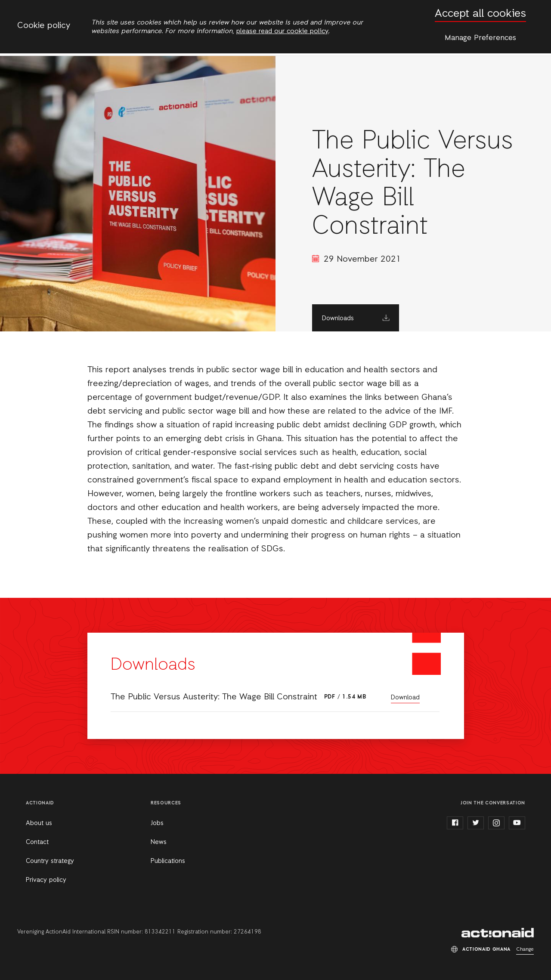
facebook (455, 823)
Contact (37, 842)
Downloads (338, 318)
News (159, 842)
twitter (476, 823)
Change (525, 949)
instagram (496, 823)
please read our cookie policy (282, 31)
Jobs (157, 823)
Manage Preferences (480, 38)
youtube (517, 823)
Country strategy (50, 861)
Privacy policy (46, 880)
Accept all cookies (480, 14)
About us (39, 823)
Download (405, 698)
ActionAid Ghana (498, 933)
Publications (168, 861)
